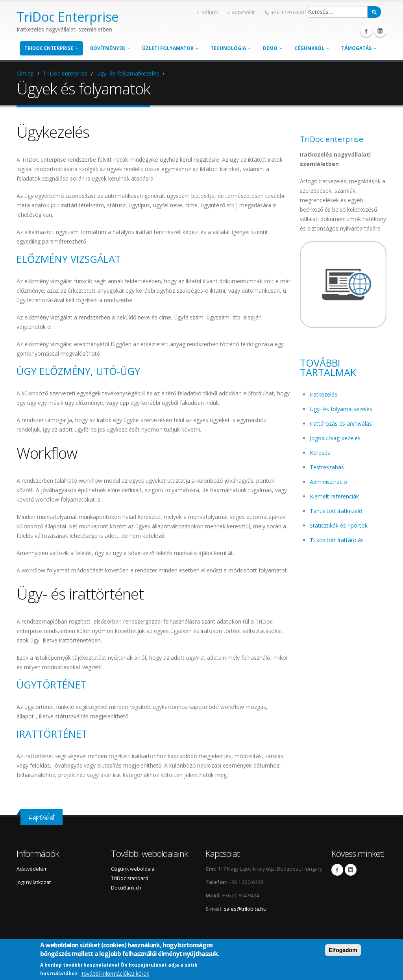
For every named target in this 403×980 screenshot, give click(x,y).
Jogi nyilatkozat (34, 882)
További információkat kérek (115, 974)
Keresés (320, 453)
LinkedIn (351, 870)
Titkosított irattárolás (337, 540)
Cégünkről (312, 48)
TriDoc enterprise (51, 48)
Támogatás (359, 48)
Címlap (25, 73)
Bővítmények (110, 48)
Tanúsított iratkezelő (336, 511)
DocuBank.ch (126, 888)
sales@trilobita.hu (245, 909)
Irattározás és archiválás (341, 424)
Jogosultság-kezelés (335, 438)
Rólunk (207, 12)
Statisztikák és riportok (339, 525)
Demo (273, 48)
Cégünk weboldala (133, 869)
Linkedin (380, 31)
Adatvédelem (32, 869)
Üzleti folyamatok (170, 48)
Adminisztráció (328, 482)
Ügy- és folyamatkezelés (128, 73)
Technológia (231, 48)
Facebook (366, 31)
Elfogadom (343, 950)
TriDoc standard (130, 878)
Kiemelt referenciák (334, 496)
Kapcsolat (241, 12)
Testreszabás (327, 467)
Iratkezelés (324, 394)
